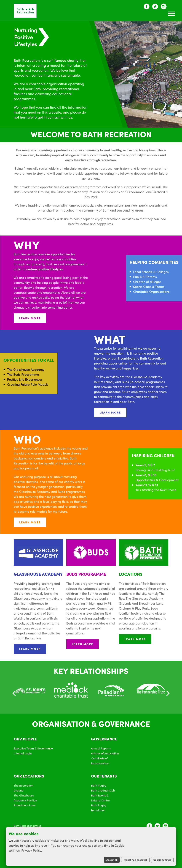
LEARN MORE (30, 318)
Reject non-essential (135, 860)
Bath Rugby (99, 785)
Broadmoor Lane (25, 805)
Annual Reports (101, 748)
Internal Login (23, 753)
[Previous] (15, 693)
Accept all (112, 860)
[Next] (167, 693)
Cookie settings (162, 860)
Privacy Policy (31, 850)
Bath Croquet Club (103, 790)
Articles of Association (105, 753)
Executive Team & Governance (33, 748)
